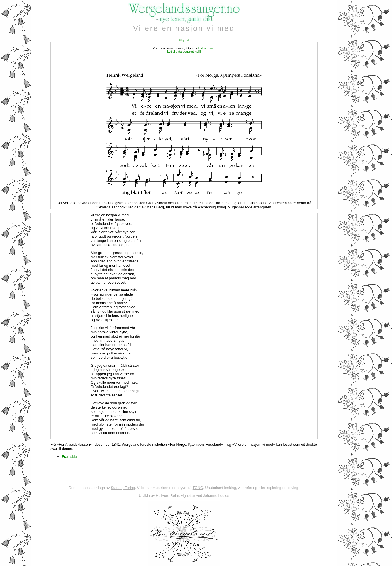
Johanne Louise (216, 496)
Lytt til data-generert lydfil (184, 52)
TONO (198, 488)
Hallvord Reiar (167, 496)
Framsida (69, 457)
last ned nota (207, 48)
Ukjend (184, 40)
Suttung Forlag (123, 488)
